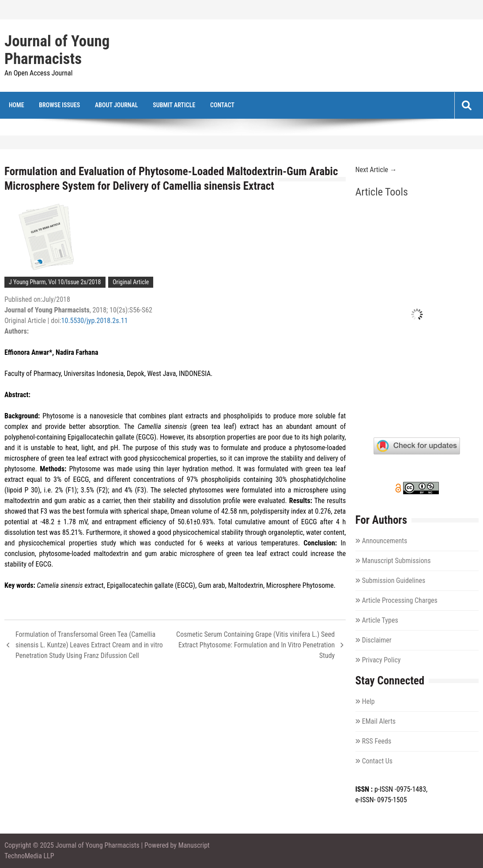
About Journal (117, 105)
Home (17, 105)
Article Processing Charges (400, 600)
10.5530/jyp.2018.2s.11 (95, 321)
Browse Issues (59, 105)
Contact (222, 105)
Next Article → (376, 170)
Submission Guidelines (394, 581)
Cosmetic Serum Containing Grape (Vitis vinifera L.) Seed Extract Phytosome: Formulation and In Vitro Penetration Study (255, 645)
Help (368, 701)
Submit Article (174, 105)
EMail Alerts (379, 721)
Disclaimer (377, 640)
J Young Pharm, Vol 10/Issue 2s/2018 (55, 282)
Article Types (380, 620)
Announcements (385, 541)
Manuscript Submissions (396, 561)
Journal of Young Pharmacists (57, 50)
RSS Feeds (377, 741)
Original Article (131, 282)
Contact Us (377, 761)
